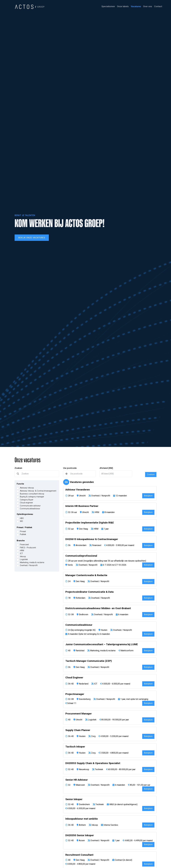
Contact (158, 6)
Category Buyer (27, 500)
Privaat (23, 531)
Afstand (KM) (106, 468)
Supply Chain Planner (78, 730)
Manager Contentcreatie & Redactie (86, 575)
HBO (22, 518)
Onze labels (123, 6)
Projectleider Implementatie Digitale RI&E (90, 523)
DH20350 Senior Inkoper (80, 835)
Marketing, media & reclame (32, 563)
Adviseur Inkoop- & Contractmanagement (38, 491)
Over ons (148, 6)
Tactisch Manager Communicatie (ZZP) (89, 661)
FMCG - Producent (28, 548)
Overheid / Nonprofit (29, 565)
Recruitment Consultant (79, 855)
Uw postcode (70, 468)
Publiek (23, 534)
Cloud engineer (26, 503)
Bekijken (148, 496)
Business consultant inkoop (32, 494)
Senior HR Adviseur (77, 780)
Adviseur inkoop (27, 488)
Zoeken (18, 468)
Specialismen (108, 6)
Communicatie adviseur (30, 506)
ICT (21, 553)
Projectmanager (75, 694)
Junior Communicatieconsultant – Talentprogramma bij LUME (102, 644)
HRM (22, 551)
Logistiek (24, 559)
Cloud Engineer (74, 678)
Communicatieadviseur (30, 509)
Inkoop (23, 557)
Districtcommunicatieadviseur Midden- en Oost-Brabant (98, 608)
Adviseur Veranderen (78, 490)
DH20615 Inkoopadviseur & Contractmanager (92, 539)
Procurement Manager (79, 714)
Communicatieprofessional (81, 556)
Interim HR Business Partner (82, 506)
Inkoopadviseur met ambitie (82, 819)
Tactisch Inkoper (75, 747)
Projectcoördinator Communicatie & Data (89, 592)
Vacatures (136, 6)
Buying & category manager (32, 497)
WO (21, 521)
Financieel (24, 545)
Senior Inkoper (74, 799)
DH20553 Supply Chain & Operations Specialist (93, 763)
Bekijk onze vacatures (32, 238)
